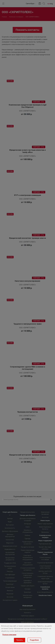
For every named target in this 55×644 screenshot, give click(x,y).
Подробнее (34, 640)
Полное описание (9, 635)
